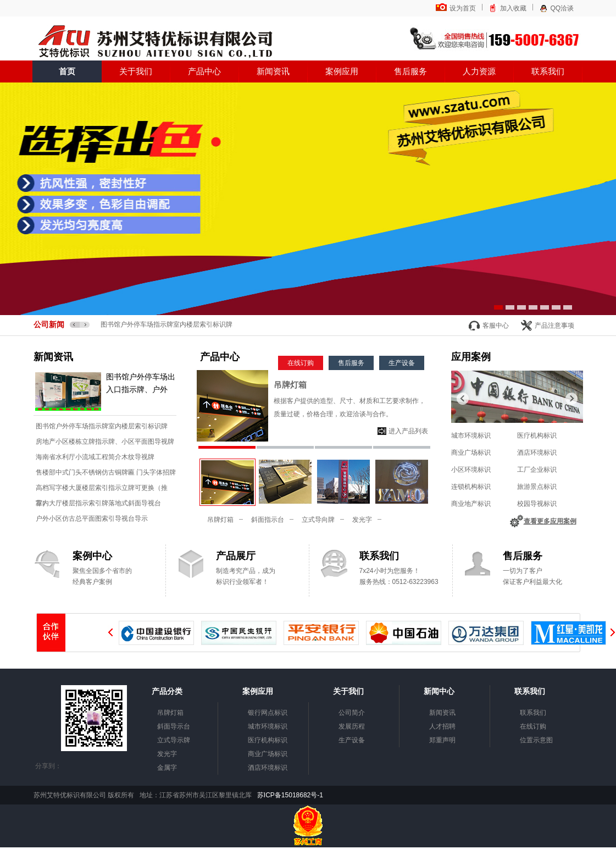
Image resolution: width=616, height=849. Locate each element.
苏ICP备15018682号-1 (289, 795)
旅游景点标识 (537, 487)
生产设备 (402, 363)
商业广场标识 (471, 453)
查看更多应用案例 (550, 521)
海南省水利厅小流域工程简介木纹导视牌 (95, 457)
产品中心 (204, 71)
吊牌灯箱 (290, 385)
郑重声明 (442, 740)
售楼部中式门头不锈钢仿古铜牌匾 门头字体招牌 (106, 472)
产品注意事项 (554, 326)
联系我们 (548, 71)
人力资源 (479, 71)
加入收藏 (513, 8)
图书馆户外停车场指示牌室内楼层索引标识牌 (167, 324)
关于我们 (136, 71)
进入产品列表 (408, 431)
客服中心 (496, 326)
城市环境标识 (471, 435)
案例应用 (342, 71)
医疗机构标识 (537, 435)
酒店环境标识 (537, 453)
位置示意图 (536, 740)
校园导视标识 (537, 504)
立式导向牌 (318, 520)
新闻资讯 (273, 71)
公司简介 (352, 713)
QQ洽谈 (562, 8)
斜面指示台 (268, 520)
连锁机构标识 (471, 487)
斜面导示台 (174, 726)
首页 (67, 71)
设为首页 (463, 8)
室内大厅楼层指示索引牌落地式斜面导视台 (98, 503)
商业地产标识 (471, 504)
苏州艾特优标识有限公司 (154, 42)
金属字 (167, 768)
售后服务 (410, 71)
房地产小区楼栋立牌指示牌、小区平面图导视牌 (105, 442)
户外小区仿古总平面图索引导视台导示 (92, 519)
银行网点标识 (268, 713)
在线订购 (301, 363)
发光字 (362, 520)
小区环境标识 (471, 470)
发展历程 (352, 726)
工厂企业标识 (537, 470)
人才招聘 (442, 726)
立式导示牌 (174, 740)
